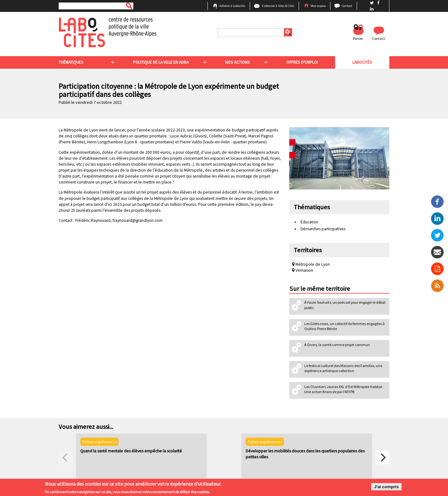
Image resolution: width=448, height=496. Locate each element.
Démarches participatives (323, 229)
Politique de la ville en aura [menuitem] (161, 62)
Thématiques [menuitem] (71, 62)
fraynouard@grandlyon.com (138, 220)
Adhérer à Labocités (232, 6)
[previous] (66, 457)
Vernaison (303, 270)
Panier (358, 38)
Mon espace (318, 6)
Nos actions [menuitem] (237, 62)
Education (309, 222)
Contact (347, 6)
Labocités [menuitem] (362, 62)
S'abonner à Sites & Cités (278, 6)
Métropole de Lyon (311, 264)
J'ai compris (386, 488)
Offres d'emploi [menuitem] (302, 62)
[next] (382, 457)
